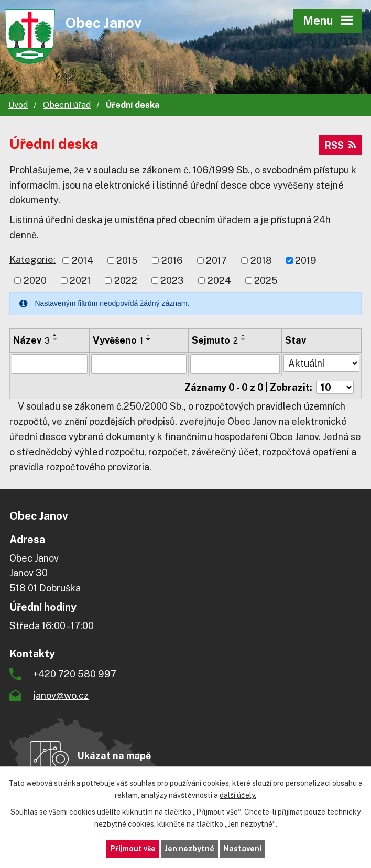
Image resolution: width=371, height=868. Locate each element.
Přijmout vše (133, 849)
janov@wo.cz (61, 695)
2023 (172, 281)
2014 (83, 261)
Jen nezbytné (189, 849)
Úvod (18, 105)
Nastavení (242, 849)
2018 (261, 261)
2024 (219, 281)
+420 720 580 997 (75, 674)
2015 (127, 261)
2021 (80, 281)
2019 (306, 261)
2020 (35, 281)
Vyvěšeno (118, 340)
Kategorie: (32, 260)
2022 (126, 281)
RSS (340, 145)
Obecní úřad (67, 105)
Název (31, 340)
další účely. (238, 795)
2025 (266, 281)
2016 (172, 261)
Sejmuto (215, 340)
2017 (216, 261)
